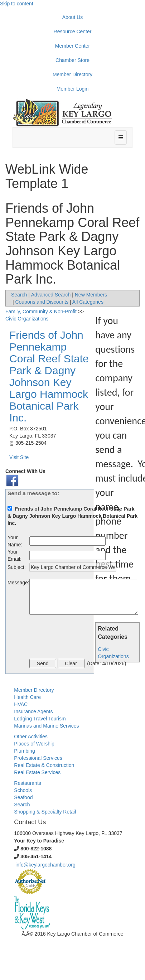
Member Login (73, 89)
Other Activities (31, 737)
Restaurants (27, 783)
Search (19, 295)
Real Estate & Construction (44, 765)
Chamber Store (72, 60)
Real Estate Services (37, 772)
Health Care (27, 697)
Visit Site (19, 457)
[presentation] (84, 638)
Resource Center (73, 32)
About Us (73, 17)
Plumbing (24, 751)
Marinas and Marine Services (46, 726)
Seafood (23, 797)
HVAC (21, 704)
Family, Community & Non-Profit (41, 312)
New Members (91, 295)
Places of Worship (34, 744)
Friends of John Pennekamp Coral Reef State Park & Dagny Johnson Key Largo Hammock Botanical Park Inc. (49, 376)
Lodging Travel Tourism (40, 719)
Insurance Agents (33, 711)
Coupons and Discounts (42, 302)
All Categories (88, 302)
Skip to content (17, 4)
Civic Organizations (27, 319)
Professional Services (38, 758)
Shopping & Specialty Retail (45, 812)
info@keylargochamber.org (45, 865)
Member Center (72, 46)
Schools (23, 790)
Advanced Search (51, 295)
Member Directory (72, 74)
